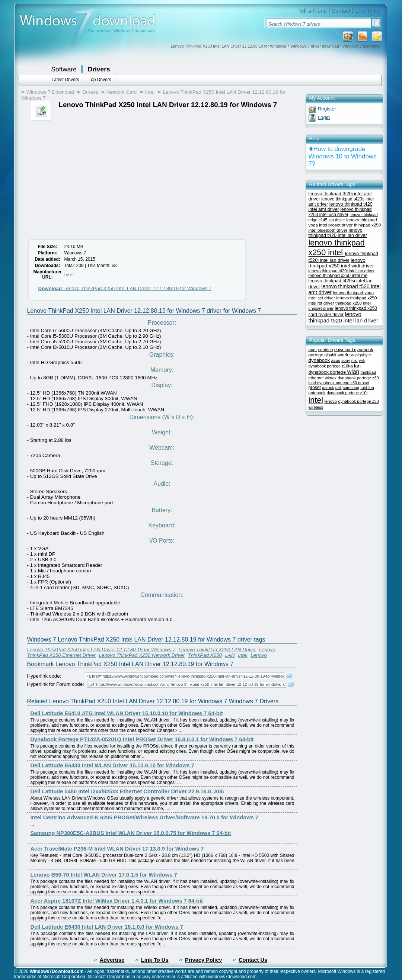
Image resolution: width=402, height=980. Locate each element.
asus (336, 360)
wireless (346, 355)
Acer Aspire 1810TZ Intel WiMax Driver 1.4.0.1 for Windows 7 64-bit (117, 901)
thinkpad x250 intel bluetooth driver (345, 227)
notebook (317, 393)
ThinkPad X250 (205, 655)
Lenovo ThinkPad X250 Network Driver (142, 655)
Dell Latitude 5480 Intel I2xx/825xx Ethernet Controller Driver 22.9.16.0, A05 (127, 791)
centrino (326, 350)
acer (313, 349)
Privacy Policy (203, 960)
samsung (351, 388)
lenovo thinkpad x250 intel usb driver (340, 212)
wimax (331, 378)
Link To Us (368, 11)
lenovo (331, 401)
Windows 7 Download (50, 92)
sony (346, 360)
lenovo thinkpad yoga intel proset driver (343, 222)
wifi (362, 360)
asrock (328, 388)
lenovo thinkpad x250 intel (337, 248)
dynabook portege (328, 372)
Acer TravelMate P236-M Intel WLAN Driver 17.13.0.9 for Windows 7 (117, 849)
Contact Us (253, 960)
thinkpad (368, 372)
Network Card (122, 92)
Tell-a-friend (312, 11)
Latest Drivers (66, 80)
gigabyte (363, 355)
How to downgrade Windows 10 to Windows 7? (343, 156)
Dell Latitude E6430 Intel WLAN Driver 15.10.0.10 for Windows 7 (113, 765)
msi (355, 360)
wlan (353, 372)
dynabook (319, 360)
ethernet (316, 378)
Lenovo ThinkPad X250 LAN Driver (217, 650)
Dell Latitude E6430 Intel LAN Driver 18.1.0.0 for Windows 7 (107, 927)
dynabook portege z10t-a (331, 366)
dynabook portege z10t (347, 393)
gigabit (331, 355)
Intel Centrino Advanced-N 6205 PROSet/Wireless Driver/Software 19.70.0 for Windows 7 (145, 817)
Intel (150, 92)
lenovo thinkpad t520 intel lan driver (344, 317)
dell (339, 388)
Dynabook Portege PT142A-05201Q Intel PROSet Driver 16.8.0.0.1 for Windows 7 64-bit (142, 739)
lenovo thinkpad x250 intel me (338, 276)
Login (324, 117)
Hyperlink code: (44, 676)
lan (357, 366)
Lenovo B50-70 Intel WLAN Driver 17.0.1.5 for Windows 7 (104, 875)
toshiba (367, 388)
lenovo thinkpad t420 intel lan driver (338, 233)
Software (64, 69)
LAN (230, 655)
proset (315, 388)
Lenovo (259, 655)
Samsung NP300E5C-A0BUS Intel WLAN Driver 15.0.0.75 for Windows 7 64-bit (131, 833)
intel (316, 400)
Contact (341, 11)
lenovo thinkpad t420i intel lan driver (342, 271)
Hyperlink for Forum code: (56, 684)
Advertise (112, 960)
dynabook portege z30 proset (343, 383)
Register (327, 109)
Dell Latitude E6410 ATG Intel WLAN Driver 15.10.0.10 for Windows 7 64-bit (127, 713)
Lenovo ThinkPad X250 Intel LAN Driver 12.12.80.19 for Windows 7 (125, 288)
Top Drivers (100, 80)
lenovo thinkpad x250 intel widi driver (341, 263)
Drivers (99, 69)
